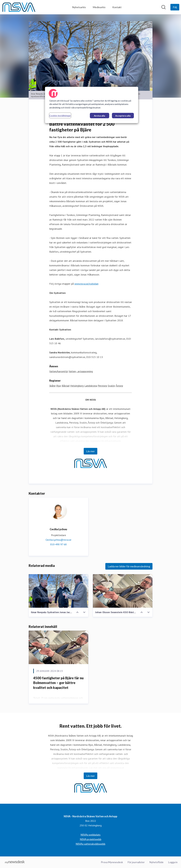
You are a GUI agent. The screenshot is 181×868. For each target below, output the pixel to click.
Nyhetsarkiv (79, 7)
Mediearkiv (99, 7)
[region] (92, 105)
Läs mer (90, 451)
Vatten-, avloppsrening (81, 371)
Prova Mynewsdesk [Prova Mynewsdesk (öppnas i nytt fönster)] (112, 862)
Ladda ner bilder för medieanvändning (129, 566)
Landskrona (91, 386)
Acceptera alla (123, 116)
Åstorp (119, 386)
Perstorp (102, 386)
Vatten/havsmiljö (59, 371)
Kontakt (117, 7)
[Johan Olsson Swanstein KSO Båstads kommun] (123, 591)
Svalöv (111, 386)
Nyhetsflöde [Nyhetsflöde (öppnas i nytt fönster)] (156, 862)
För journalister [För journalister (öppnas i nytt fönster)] (136, 862)
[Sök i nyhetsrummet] (164, 7)
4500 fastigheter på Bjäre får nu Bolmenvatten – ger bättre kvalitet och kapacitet (58, 683)
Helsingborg (77, 386)
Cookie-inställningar (60, 115)
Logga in (173, 862)
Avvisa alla (99, 116)
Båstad (66, 386)
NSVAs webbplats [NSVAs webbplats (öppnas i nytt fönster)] (90, 835)
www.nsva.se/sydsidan (86, 284)
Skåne (52, 386)
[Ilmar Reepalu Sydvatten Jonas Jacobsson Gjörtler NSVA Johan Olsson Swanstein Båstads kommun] (58, 591)
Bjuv (59, 386)
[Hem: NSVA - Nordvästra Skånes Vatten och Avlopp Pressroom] (19, 7)
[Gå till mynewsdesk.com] (15, 862)
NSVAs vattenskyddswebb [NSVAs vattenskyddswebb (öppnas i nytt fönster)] (90, 844)
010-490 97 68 (58, 544)
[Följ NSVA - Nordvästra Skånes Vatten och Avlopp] (175, 7)
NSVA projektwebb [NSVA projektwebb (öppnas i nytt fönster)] (91, 839)
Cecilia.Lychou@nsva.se (58, 540)
